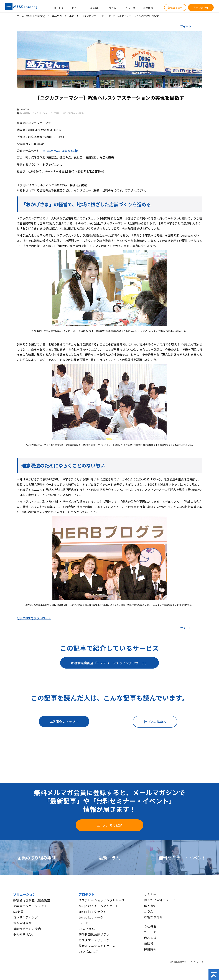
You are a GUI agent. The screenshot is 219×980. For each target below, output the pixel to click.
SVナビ (84, 923)
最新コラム (109, 858)
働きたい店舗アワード (159, 900)
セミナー (77, 8)
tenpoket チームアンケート (99, 906)
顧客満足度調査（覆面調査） (33, 900)
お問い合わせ (201, 7)
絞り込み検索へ (155, 722)
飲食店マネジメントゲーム (97, 946)
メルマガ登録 (113, 825)
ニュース (130, 8)
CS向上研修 (87, 929)
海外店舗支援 (22, 923)
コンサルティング (26, 917)
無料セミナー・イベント (182, 858)
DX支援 (18, 912)
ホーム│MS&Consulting (31, 16)
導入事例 (95, 8)
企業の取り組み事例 (37, 858)
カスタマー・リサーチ (94, 940)
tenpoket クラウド (93, 912)
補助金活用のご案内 (27, 929)
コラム (112, 8)
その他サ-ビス (23, 934)
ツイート (186, 26)
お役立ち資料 (175, 7)
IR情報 (149, 943)
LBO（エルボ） (90, 951)
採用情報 (150, 949)
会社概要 (150, 926)
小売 (72, 16)
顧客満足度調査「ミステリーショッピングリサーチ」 (109, 663)
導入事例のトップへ (64, 721)
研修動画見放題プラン (94, 934)
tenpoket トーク (91, 917)
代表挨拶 (150, 938)
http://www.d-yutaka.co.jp (60, 150)
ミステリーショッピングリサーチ (102, 900)
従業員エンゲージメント (30, 906)
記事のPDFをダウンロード (34, 618)
